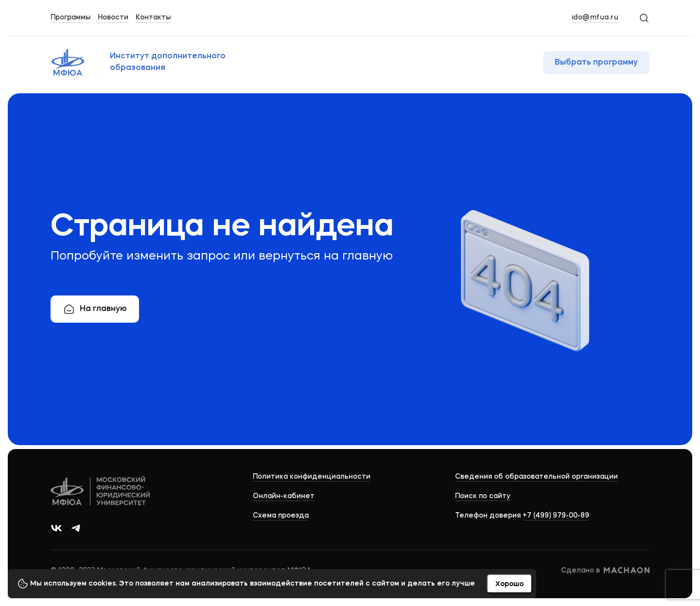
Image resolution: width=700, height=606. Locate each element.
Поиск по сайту (483, 496)
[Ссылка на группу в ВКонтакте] (56, 528)
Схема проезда (281, 516)
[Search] (644, 17)
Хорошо (509, 584)
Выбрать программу (596, 63)
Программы (70, 17)
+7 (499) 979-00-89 (556, 516)
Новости (113, 17)
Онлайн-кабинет (284, 496)
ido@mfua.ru (595, 17)
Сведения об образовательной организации (536, 477)
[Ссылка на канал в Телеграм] (76, 528)
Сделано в (605, 570)
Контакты (153, 17)
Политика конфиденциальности (312, 477)
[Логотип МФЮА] (154, 62)
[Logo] (101, 492)
